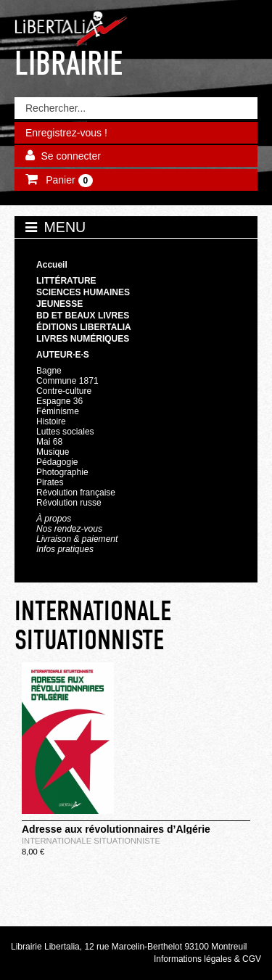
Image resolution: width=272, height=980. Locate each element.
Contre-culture (64, 391)
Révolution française (76, 493)
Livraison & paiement (77, 539)
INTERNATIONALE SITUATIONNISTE (91, 841)
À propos (54, 519)
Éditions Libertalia (84, 327)
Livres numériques (83, 339)
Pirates (50, 482)
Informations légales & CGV (207, 959)
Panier (68, 181)
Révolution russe (69, 503)
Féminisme (58, 411)
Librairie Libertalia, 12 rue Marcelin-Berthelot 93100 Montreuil (129, 947)
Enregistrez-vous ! (66, 133)
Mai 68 (49, 442)
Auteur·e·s (63, 355)
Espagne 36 (59, 401)
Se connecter (71, 156)
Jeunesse (59, 304)
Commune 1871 (67, 381)
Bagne (49, 371)
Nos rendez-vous (69, 529)
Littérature (66, 281)
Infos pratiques (65, 549)
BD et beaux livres (83, 316)
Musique (53, 452)
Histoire (51, 421)
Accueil (52, 265)
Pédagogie (57, 462)
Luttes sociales (65, 432)
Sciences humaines (83, 292)
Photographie (62, 472)
